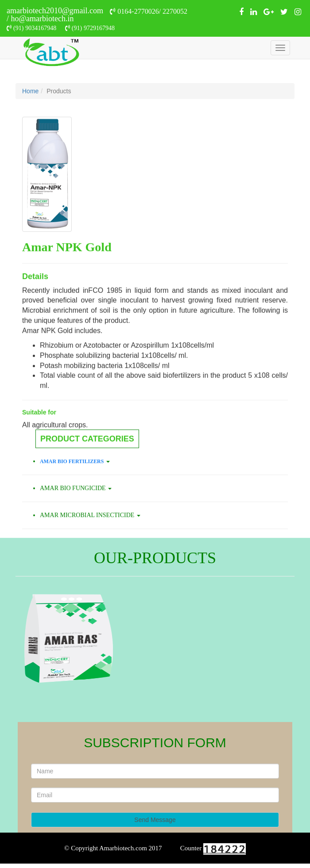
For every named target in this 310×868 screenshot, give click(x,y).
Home (30, 106)
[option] (155, 638)
